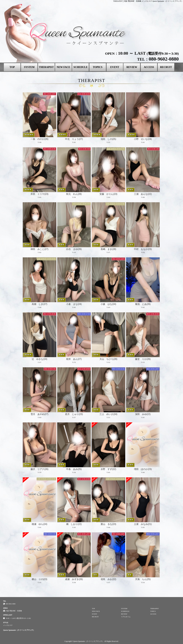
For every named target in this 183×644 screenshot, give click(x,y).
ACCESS (149, 67)
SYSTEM (29, 67)
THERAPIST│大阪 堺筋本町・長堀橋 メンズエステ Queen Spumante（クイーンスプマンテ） (148, 1)
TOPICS (98, 67)
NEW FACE (63, 67)
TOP (12, 67)
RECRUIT (166, 67)
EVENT (115, 67)
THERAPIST (46, 67)
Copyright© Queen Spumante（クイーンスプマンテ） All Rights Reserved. (91, 641)
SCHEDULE (81, 67)
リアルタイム (126, 617)
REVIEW (132, 67)
